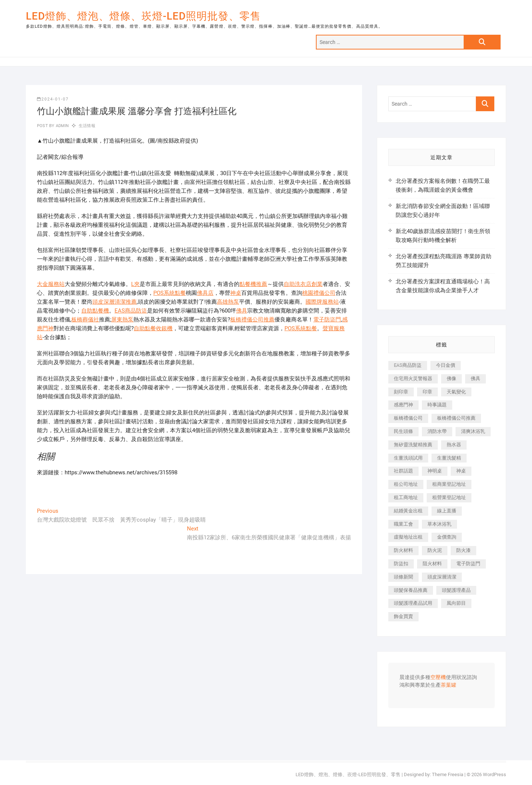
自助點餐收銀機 (153, 328)
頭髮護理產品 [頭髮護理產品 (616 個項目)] (456, 590)
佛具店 (205, 293)
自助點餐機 (95, 311)
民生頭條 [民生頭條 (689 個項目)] (403, 431)
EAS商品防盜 (131, 311)
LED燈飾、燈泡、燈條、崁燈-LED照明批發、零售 (143, 16)
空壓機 (438, 678)
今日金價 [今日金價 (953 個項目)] (446, 365)
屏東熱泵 (122, 320)
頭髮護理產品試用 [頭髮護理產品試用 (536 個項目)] (413, 603)
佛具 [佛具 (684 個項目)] (475, 378)
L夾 (135, 284)
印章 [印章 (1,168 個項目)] (427, 392)
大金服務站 (51, 284)
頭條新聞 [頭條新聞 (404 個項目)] (403, 577)
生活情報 (87, 126)
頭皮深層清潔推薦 (115, 302)
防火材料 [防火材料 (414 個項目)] (403, 550)
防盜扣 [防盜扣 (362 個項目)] (401, 564)
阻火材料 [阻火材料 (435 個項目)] (432, 564)
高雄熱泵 (228, 302)
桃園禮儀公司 (319, 293)
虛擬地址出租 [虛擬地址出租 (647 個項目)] (408, 537)
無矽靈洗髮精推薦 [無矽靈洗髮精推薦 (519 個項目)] (413, 445)
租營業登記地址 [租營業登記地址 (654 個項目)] (449, 497)
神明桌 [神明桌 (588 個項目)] (435, 471)
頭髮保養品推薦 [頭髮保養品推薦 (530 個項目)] (411, 590)
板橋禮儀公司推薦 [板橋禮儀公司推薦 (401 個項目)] (456, 418)
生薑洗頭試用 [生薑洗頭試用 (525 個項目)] (408, 458)
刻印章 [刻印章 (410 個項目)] (401, 392)
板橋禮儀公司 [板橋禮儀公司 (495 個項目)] (408, 418)
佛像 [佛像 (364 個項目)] (451, 378)
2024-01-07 (53, 99)
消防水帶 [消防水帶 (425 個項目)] (437, 431)
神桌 (236, 293)
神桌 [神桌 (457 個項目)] (461, 471)
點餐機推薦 (253, 284)
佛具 (242, 311)
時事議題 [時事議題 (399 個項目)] (437, 405)
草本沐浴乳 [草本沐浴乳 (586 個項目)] (439, 524)
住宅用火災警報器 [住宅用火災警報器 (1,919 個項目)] (413, 378)
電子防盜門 (327, 320)
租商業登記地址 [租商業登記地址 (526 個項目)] (449, 484)
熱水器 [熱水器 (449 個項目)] (454, 445)
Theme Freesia (448, 774)
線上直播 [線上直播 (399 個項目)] (447, 511)
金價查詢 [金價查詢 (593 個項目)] (447, 537)
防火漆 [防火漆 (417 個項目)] (463, 550)
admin (62, 126)
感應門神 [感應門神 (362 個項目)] (403, 405)
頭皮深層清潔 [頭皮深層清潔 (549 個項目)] (442, 577)
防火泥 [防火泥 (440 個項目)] (435, 550)
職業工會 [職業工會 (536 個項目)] (403, 524)
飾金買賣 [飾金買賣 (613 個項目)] (403, 616)
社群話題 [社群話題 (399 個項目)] (403, 471)
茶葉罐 (449, 685)
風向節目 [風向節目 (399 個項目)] (456, 603)
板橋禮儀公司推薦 (252, 320)
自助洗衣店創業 (303, 284)
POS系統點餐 (170, 293)
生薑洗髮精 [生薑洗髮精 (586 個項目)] (449, 458)
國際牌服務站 (322, 302)
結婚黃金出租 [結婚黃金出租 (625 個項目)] (408, 511)
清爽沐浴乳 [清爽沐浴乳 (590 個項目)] (473, 431)
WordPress (495, 774)
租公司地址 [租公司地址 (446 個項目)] (406, 484)
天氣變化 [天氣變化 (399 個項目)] (456, 392)
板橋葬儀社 (85, 320)
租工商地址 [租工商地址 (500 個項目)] (406, 497)
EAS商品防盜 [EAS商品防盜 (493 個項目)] (408, 365)
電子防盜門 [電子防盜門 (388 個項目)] (468, 564)
